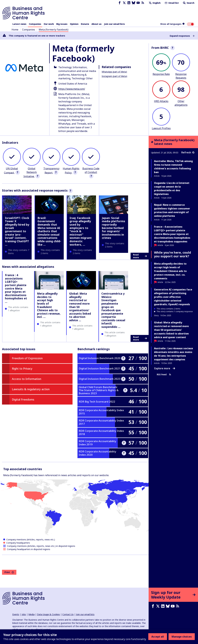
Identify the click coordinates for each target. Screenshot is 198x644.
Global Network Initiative (30, 172)
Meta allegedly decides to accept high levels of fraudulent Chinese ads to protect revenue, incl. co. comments (170, 271)
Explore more (165, 368)
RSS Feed (164, 374)
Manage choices (182, 637)
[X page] (124, 3)
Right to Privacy (22, 369)
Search (188, 3)
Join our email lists (114, 24)
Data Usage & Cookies (48, 614)
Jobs (24, 614)
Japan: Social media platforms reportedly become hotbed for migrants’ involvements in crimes (114, 228)
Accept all (158, 637)
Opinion (74, 24)
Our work (49, 24)
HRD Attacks (161, 101)
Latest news (19, 24)
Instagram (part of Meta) (114, 76)
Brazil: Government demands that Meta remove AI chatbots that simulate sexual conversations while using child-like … (49, 231)
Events (16, 614)
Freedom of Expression (27, 358)
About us (97, 24)
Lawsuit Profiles (161, 128)
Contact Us (68, 614)
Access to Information (27, 379)
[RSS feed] (143, 3)
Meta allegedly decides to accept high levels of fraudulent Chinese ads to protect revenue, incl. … (49, 305)
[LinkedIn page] (129, 3)
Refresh (188, 152)
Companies (35, 24)
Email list (171, 3)
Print (9, 572)
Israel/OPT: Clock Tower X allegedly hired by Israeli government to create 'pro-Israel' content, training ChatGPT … (17, 231)
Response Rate (161, 74)
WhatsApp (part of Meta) (114, 72)
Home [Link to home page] (15, 30)
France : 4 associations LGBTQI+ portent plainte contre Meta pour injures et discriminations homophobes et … (16, 288)
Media (31, 614)
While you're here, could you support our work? (173, 254)
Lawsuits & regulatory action (31, 389)
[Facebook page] (120, 3)
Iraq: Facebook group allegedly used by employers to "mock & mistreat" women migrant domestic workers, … (81, 231)
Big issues (62, 24)
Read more (140, 256)
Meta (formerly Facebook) (54, 30)
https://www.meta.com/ (72, 89)
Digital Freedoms (23, 399)
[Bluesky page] (133, 3)
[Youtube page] (138, 3)
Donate (85, 24)
